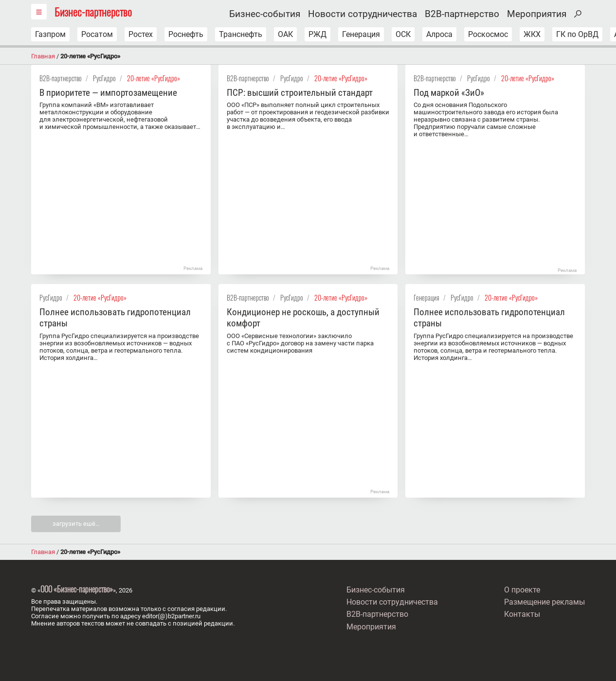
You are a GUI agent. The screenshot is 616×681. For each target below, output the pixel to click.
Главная (43, 56)
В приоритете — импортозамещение (108, 93)
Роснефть (186, 34)
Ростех (141, 34)
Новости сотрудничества (362, 14)
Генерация (361, 34)
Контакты (522, 614)
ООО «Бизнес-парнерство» (77, 589)
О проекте (522, 590)
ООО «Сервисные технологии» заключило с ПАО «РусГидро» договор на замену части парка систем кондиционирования (300, 343)
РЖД (317, 34)
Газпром (50, 34)
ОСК (403, 34)
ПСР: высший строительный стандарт (300, 93)
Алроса (439, 34)
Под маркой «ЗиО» (449, 93)
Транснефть (241, 34)
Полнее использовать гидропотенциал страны (115, 318)
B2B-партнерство (462, 14)
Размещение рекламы (544, 602)
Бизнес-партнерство (93, 11)
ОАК (285, 34)
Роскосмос (488, 34)
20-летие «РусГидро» (154, 78)
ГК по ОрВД (577, 34)
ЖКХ (532, 34)
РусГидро (104, 78)
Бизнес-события (265, 14)
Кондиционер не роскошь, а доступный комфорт (303, 318)
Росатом (97, 34)
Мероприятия (537, 14)
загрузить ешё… (76, 524)
